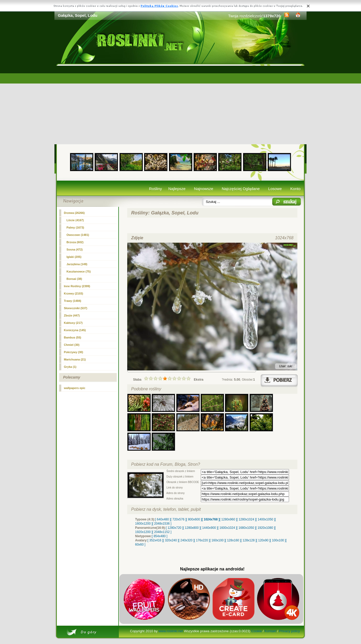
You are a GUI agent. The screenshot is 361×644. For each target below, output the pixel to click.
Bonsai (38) (74, 279)
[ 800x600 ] (194, 519)
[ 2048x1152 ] (162, 532)
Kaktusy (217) (73, 323)
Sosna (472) (75, 249)
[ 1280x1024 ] (246, 519)
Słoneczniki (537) (76, 308)
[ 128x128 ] (249, 540)
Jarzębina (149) (77, 264)
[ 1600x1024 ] (227, 528)
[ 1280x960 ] (228, 519)
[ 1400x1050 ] (265, 519)
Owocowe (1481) (78, 235)
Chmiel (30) (72, 345)
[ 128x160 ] (233, 540)
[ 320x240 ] (171, 540)
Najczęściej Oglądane (241, 189)
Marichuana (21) (75, 359)
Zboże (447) (72, 315)
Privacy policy (289, 631)
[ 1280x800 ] (192, 528)
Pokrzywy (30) (73, 352)
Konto (295, 189)
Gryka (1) (70, 367)
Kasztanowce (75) (79, 271)
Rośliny (155, 189)
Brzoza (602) (75, 242)
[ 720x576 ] (178, 519)
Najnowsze (204, 189)
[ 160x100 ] (217, 540)
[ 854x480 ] (160, 536)
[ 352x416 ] (155, 540)
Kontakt (270, 631)
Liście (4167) (75, 220)
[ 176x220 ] (202, 540)
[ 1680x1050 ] (246, 528)
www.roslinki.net (171, 631)
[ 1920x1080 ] (265, 528)
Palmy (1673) (75, 227)
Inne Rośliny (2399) (77, 286)
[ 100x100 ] (278, 540)
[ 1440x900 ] (209, 528)
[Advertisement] (180, 105)
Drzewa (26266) (74, 213)
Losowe (275, 189)
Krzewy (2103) (73, 293)
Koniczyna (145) (75, 330)
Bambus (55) (73, 337)
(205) (74, 257)
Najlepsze (177, 189)
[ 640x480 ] (163, 519)
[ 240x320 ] (186, 540)
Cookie (257, 631)
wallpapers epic (75, 388)
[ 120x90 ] (263, 540)
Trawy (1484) (73, 301)
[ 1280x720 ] (174, 528)
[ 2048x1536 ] (162, 524)
